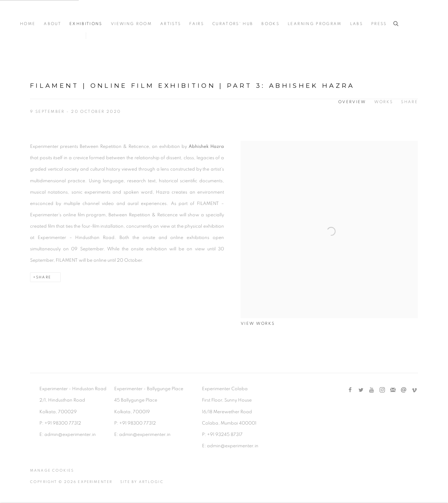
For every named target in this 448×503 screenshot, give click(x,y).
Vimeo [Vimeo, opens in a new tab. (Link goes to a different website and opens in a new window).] (414, 390)
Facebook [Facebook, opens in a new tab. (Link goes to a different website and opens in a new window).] (350, 390)
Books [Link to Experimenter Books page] (270, 24)
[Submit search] (396, 24)
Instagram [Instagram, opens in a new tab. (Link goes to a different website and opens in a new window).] (382, 390)
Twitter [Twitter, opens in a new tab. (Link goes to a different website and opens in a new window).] (361, 390)
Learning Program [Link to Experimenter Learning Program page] (315, 24)
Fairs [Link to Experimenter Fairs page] (197, 24)
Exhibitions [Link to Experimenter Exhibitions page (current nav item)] (86, 24)
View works (258, 324)
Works (384, 102)
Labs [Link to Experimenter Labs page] (357, 24)
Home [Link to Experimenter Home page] (28, 24)
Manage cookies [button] (52, 470)
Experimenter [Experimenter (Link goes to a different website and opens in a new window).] (47, 14)
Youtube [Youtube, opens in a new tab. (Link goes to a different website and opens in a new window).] (372, 390)
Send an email (404, 390)
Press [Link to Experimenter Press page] (379, 24)
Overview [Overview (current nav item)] (352, 102)
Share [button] (409, 102)
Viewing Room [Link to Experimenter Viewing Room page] (131, 24)
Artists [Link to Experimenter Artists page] (171, 24)
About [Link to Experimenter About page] (52, 24)
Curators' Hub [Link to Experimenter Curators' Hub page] (233, 24)
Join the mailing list (393, 390)
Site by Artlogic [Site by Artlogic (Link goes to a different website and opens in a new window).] (142, 482)
